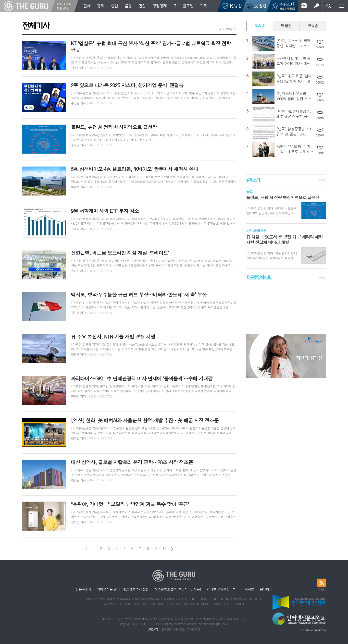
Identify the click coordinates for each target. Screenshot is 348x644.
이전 (86, 549)
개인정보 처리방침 (136, 589)
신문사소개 (83, 589)
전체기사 (231, 29)
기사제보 (248, 589)
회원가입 (304, 6)
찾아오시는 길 (107, 589)
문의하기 (266, 589)
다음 (172, 549)
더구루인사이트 (259, 277)
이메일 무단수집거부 (221, 589)
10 (164, 548)
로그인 (316, 6)
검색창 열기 (329, 6)
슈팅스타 (253, 180)
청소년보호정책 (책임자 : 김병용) (178, 589)
